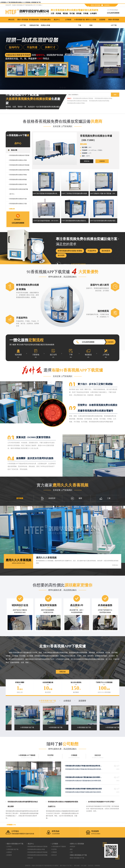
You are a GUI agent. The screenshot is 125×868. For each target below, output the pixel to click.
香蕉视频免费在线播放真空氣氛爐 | (77, 101)
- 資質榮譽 (9, 855)
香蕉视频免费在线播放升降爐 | (76, 103)
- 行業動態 (54, 852)
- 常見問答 (54, 849)
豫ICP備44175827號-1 (66, 866)
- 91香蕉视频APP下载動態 (58, 847)
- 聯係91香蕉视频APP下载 (77, 858)
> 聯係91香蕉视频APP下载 (78, 855)
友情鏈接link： (11, 825)
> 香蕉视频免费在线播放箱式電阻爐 (19, 155)
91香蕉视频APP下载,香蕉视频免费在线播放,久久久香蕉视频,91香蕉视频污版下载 (20, 2)
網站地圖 (77, 866)
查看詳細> (115, 565)
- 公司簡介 (9, 847)
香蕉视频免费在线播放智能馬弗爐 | (99, 101)
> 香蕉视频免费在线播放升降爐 (17, 175)
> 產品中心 (30, 844)
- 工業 (71, 852)
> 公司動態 (54, 844)
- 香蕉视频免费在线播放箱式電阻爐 (37, 847)
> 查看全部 (12, 209)
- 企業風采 (9, 852)
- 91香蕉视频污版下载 (12, 849)
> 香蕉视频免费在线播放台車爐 (17, 160)
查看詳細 (87, 161)
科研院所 (48, 498)
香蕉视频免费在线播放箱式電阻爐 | (83, 98)
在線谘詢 (107, 5)
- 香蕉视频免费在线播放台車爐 (36, 849)
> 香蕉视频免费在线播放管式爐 (17, 184)
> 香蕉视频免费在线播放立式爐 (17, 204)
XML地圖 (84, 866)
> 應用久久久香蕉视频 (76, 844)
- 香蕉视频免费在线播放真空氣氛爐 (37, 852)
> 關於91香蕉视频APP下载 (14, 844)
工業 (105, 498)
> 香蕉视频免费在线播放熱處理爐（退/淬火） (18, 192)
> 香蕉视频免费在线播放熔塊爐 (17, 180)
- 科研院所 (72, 847)
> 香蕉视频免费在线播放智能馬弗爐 (19, 170)
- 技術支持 (54, 855)
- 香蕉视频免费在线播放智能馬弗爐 (37, 855)
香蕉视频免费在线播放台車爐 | (104, 98)
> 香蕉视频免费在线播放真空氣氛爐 (19, 165)
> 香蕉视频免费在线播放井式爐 (17, 199)
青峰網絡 (97, 866)
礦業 (77, 498)
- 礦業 (71, 849)
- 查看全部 (30, 858)
